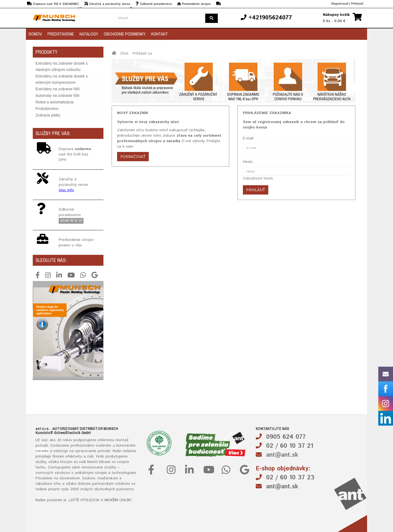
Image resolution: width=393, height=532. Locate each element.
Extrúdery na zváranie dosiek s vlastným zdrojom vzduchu (62, 66)
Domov (35, 34)
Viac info (66, 190)
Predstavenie (61, 34)
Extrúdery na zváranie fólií (58, 89)
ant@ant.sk (282, 455)
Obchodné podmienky (125, 34)
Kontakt (160, 34)
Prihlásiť (357, 4)
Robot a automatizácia (54, 102)
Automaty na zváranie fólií (57, 95)
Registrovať (340, 4)
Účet (124, 53)
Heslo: (248, 162)
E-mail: (249, 138)
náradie (42, 451)
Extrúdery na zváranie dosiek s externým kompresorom (62, 79)
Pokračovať (133, 156)
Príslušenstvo (47, 109)
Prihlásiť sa (142, 53)
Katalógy (89, 34)
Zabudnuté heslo (258, 178)
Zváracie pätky (48, 115)
